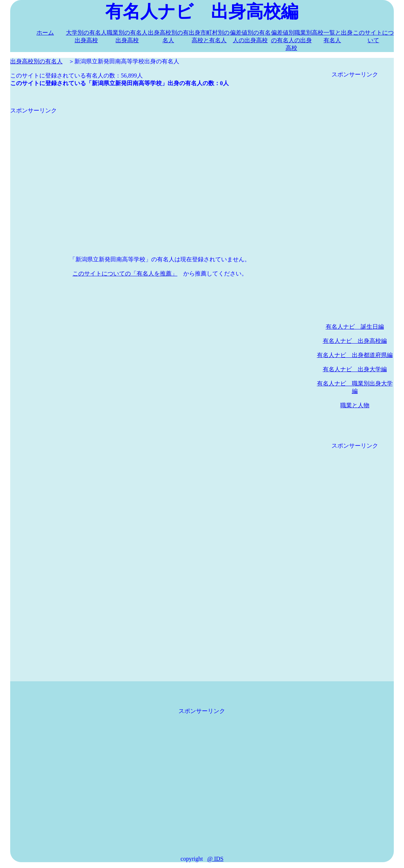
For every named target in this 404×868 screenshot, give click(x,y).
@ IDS (215, 859)
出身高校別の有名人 (36, 61)
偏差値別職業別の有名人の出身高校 (291, 40)
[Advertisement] (160, 166)
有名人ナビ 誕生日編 (355, 327)
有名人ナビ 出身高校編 (355, 341)
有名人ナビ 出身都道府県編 (355, 355)
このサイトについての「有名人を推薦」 (125, 274)
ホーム (45, 33)
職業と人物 (355, 405)
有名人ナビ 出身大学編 (355, 369)
